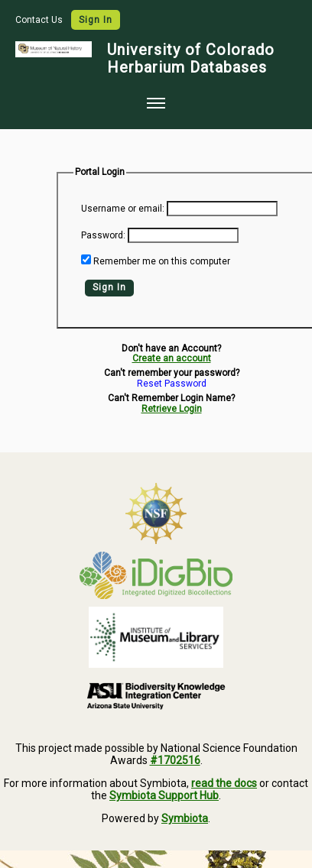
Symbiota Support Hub (164, 795)
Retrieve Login (172, 409)
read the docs (224, 783)
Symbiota (185, 818)
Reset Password (172, 384)
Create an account (172, 358)
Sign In (96, 20)
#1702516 (175, 760)
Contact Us (40, 20)
